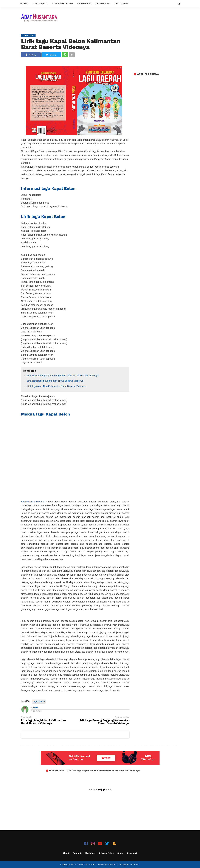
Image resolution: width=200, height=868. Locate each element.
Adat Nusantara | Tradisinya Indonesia (99, 865)
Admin (36, 707)
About (66, 853)
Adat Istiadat (40, 4)
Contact (77, 853)
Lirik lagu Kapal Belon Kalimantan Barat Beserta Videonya (71, 44)
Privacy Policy (106, 853)
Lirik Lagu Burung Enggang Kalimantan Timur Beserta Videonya (104, 722)
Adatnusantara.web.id (33, 502)
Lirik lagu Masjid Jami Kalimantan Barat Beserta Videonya (43, 722)
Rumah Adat (121, 4)
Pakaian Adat (103, 4)
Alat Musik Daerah (63, 4)
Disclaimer (90, 853)
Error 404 (132, 853)
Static (120, 853)
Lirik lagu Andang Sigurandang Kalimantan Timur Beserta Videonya (63, 376)
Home (25, 4)
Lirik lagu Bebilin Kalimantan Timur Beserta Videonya (55, 381)
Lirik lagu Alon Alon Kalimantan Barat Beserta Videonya (57, 386)
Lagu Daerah (84, 4)
